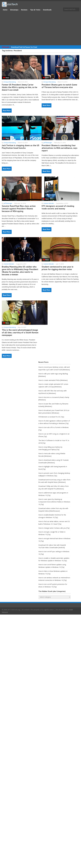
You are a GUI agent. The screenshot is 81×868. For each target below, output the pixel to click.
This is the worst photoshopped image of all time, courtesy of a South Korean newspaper (20, 333)
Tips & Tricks (35, 10)
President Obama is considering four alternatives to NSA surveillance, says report (59, 148)
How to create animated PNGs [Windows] (53, 380)
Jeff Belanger (48, 143)
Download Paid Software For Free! (24, 47)
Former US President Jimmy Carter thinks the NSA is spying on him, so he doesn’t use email (20, 87)
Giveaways (14, 10)
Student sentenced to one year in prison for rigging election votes (57, 268)
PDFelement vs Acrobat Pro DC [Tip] (51, 417)
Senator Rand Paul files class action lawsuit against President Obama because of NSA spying (19, 209)
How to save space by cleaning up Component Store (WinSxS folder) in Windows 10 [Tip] (54, 502)
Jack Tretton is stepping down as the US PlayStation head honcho (21, 147)
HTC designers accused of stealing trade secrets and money (58, 207)
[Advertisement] (40, 29)
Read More (7, 110)
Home (5, 10)
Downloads (47, 10)
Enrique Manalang (10, 82)
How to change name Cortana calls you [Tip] (54, 528)
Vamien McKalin (49, 203)
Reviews (24, 10)
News (7, 78)
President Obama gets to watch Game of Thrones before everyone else (59, 86)
